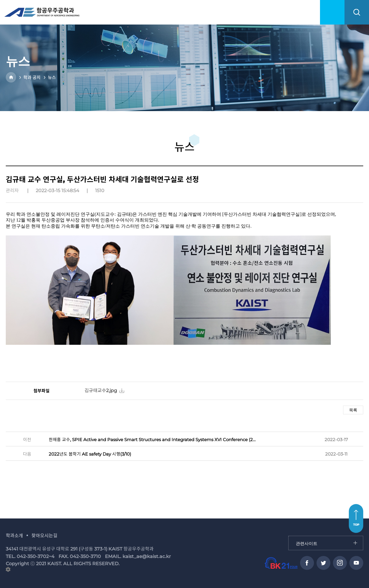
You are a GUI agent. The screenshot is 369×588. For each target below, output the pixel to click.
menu (332, 12)
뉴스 (52, 77)
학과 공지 (32, 77)
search (357, 12)
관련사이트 (289, 536)
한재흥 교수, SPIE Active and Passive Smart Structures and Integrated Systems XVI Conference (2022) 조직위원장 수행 (153, 440)
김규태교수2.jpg (101, 391)
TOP (356, 525)
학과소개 (14, 536)
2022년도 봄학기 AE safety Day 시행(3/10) (90, 454)
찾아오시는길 (44, 536)
